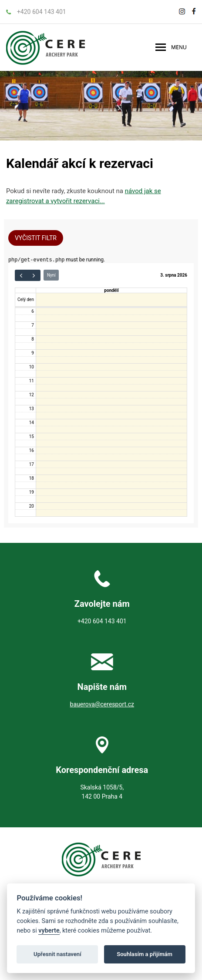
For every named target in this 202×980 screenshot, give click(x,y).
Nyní (51, 276)
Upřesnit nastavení (57, 954)
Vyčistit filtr (36, 238)
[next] (34, 276)
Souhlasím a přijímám (145, 954)
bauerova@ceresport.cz (102, 705)
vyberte (49, 931)
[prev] (21, 276)
